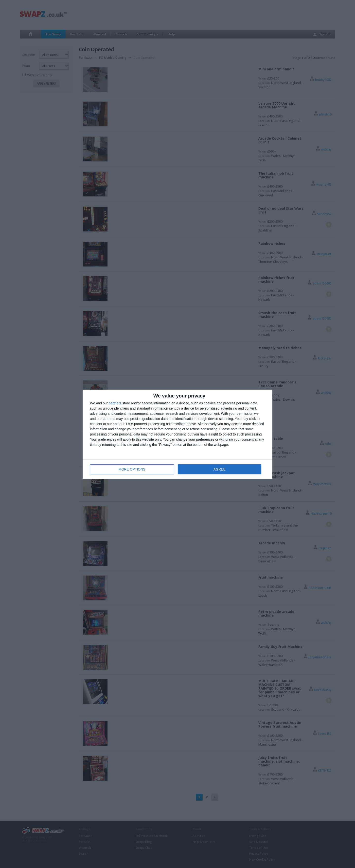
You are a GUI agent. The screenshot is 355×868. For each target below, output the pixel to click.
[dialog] (177, 434)
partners (115, 403)
